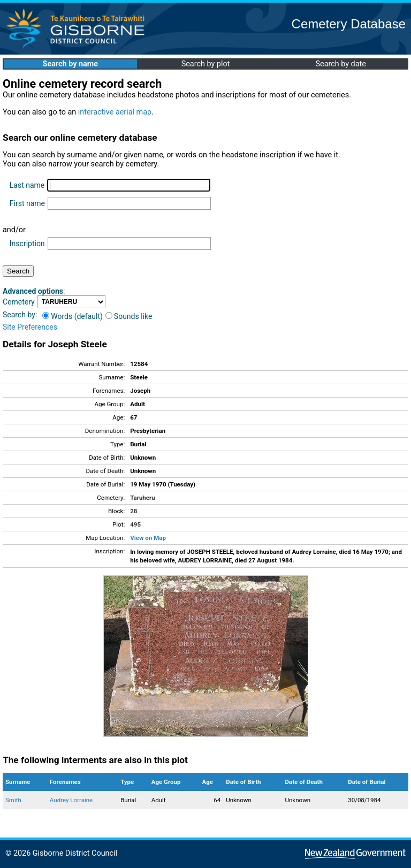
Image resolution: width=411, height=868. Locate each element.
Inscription (27, 243)
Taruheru (142, 498)
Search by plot (206, 64)
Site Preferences (30, 327)
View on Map (148, 538)
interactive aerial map (115, 112)
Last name (27, 185)
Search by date (340, 64)
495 (135, 524)
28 (134, 511)
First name (27, 203)
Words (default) (73, 316)
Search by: (20, 315)
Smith (13, 800)
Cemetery (19, 302)
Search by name (70, 64)
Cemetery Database (349, 24)
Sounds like (129, 316)
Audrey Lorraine (71, 800)
